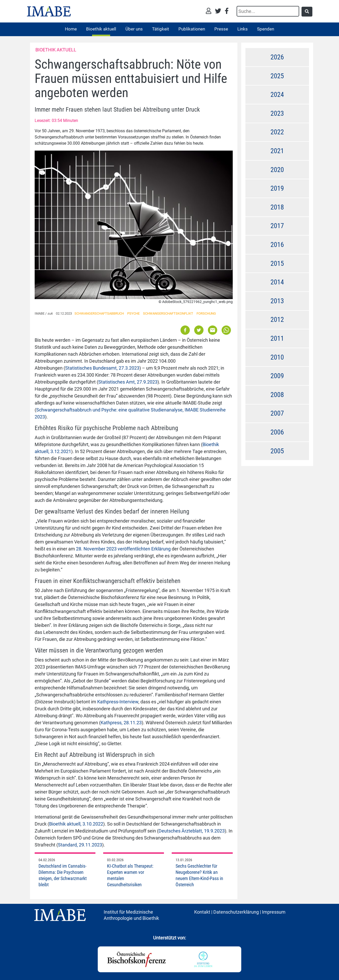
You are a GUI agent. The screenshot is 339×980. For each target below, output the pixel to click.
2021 (277, 151)
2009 (277, 376)
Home (71, 29)
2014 (277, 282)
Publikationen (192, 29)
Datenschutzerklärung (236, 912)
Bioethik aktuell (101, 29)
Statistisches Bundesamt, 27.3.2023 (102, 368)
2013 (277, 301)
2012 (277, 320)
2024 (277, 95)
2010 (277, 357)
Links (243, 29)
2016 (277, 245)
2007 (277, 413)
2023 (277, 113)
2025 (277, 76)
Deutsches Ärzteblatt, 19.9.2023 (192, 831)
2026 (277, 57)
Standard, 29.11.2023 (80, 845)
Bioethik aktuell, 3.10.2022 (76, 824)
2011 (277, 338)
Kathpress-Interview (118, 702)
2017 (277, 226)
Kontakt (202, 912)
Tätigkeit (161, 29)
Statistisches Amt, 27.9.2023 (128, 382)
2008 (277, 395)
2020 (277, 170)
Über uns (134, 29)
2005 (277, 451)
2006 (277, 432)
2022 (277, 132)
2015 (277, 263)
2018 (277, 207)
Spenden (266, 29)
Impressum (274, 912)
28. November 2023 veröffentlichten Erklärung (123, 549)
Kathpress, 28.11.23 (121, 723)
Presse (221, 29)
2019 (277, 188)
